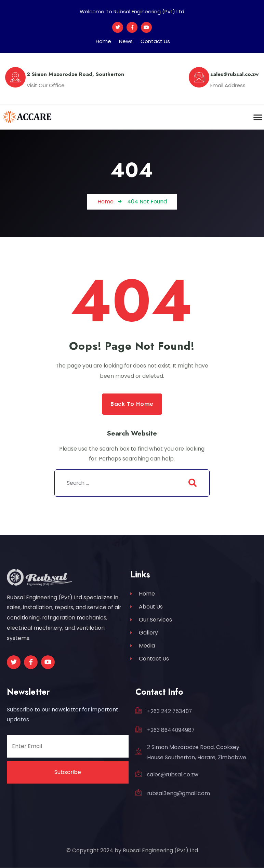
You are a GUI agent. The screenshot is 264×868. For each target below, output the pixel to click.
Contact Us (155, 41)
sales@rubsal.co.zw (173, 775)
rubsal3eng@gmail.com (179, 794)
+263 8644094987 (171, 730)
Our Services (151, 621)
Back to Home (132, 404)
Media (143, 648)
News (126, 41)
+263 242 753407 (169, 712)
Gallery (144, 635)
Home (103, 41)
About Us (147, 608)
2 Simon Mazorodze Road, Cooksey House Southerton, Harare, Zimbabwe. (197, 753)
